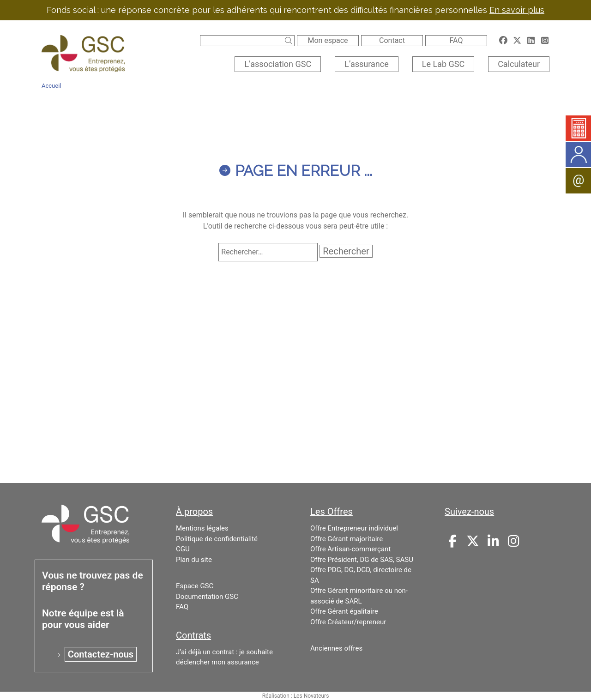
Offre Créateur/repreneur (348, 622)
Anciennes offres (336, 648)
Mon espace (328, 40)
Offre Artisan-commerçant (350, 549)
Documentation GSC (207, 597)
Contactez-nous (101, 654)
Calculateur (519, 64)
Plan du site (194, 560)
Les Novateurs (311, 696)
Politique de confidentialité (217, 539)
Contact (392, 40)
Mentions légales (202, 528)
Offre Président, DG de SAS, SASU (362, 560)
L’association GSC (278, 64)
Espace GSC (195, 586)
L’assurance (367, 64)
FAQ (456, 40)
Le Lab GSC (443, 64)
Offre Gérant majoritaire (347, 539)
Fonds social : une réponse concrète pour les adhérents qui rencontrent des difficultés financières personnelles (295, 10)
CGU (183, 549)
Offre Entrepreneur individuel (354, 528)
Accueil (51, 86)
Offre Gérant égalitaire (344, 611)
